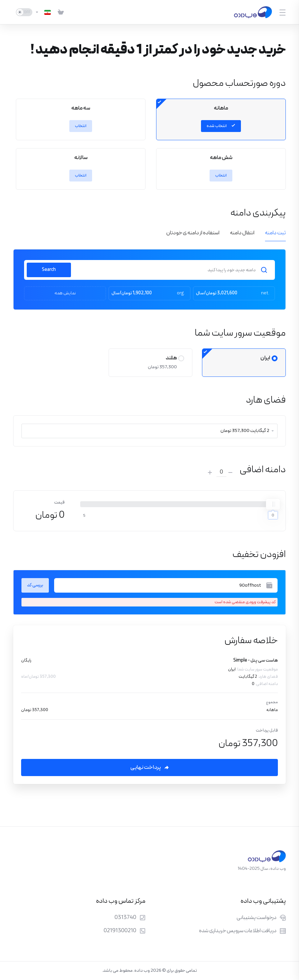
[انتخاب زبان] (43, 12)
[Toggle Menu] (283, 12)
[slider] (273, 504)
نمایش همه (65, 293)
